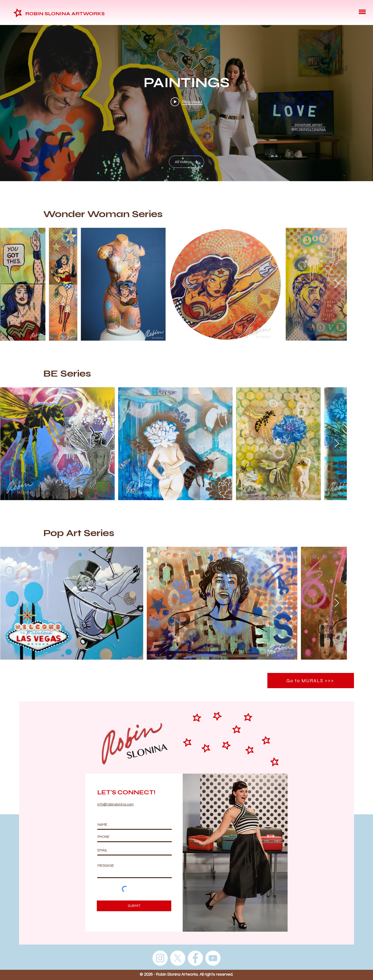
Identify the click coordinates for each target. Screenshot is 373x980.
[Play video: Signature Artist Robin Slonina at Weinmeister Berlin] (186, 102)
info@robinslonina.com (115, 804)
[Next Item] (337, 284)
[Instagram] (160, 958)
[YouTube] (213, 958)
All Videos (186, 162)
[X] (178, 958)
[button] (362, 12)
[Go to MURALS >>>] (311, 681)
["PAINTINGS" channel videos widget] (186, 103)
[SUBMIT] (134, 906)
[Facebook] (195, 958)
